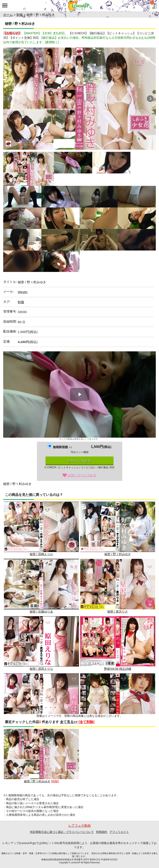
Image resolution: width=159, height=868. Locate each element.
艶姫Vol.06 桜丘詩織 (118, 643)
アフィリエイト (119, 832)
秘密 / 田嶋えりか (41, 529)
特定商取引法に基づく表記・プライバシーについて (62, 832)
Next (150, 99)
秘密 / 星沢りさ (118, 586)
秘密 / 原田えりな (41, 643)
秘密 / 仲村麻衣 (118, 701)
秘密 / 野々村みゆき (118, 529)
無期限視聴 (62, 447)
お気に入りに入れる (79, 475)
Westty (23, 292)
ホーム (8, 15)
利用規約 (102, 832)
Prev (9, 99)
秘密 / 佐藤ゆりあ (41, 586)
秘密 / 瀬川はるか (41, 701)
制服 (20, 15)
